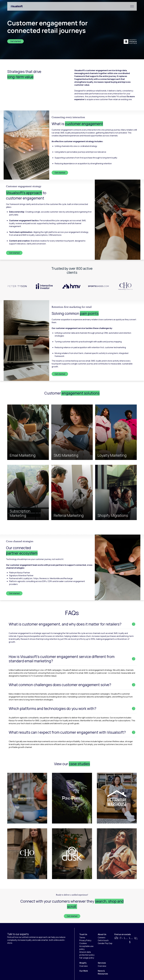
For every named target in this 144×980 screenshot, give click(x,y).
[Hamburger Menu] (132, 6)
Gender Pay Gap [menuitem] (105, 943)
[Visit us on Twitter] (121, 940)
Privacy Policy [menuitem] (85, 940)
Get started (15, 41)
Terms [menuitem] (82, 937)
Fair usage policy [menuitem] (87, 958)
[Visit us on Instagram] (126, 940)
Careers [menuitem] (102, 937)
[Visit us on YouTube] (131, 940)
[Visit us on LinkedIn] (136, 940)
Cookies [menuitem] (83, 943)
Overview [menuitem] (83, 966)
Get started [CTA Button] (72, 916)
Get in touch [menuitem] (103, 940)
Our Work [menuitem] (84, 971)
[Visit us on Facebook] (116, 940)
